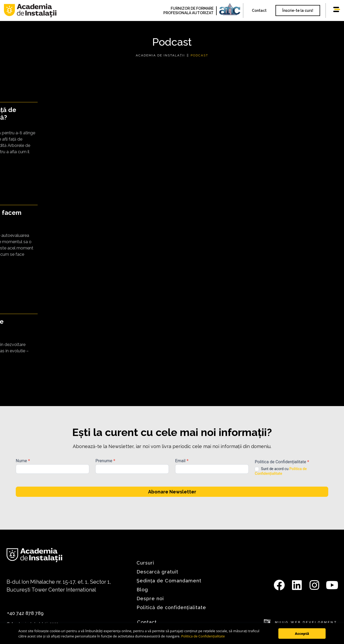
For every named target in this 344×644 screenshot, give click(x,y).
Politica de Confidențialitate (203, 636)
